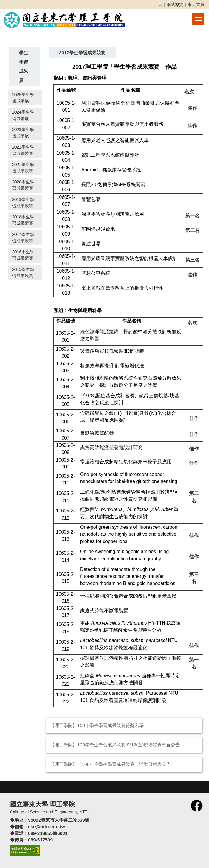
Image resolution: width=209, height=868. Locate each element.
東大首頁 (196, 5)
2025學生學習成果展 (23, 98)
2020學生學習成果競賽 (23, 185)
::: (161, 5)
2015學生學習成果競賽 (23, 273)
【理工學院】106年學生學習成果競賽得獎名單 (97, 725)
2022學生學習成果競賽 (23, 150)
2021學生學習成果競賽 (23, 168)
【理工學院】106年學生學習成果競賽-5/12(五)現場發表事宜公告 (115, 745)
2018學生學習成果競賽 (23, 220)
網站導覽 (175, 5)
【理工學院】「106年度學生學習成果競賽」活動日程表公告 (110, 764)
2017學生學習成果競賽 (23, 238)
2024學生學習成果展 (23, 115)
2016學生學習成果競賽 (23, 255)
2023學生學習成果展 (23, 133)
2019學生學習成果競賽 (23, 203)
